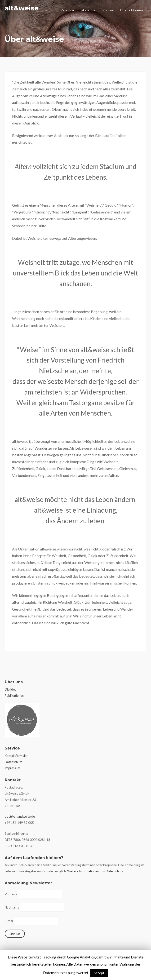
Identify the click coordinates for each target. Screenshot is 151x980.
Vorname (11, 894)
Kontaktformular (16, 756)
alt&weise (22, 8)
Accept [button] (99, 973)
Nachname (12, 907)
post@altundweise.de (20, 816)
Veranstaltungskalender (79, 10)
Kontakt (109, 10)
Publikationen (14, 696)
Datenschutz (13, 762)
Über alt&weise (132, 10)
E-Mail (9, 921)
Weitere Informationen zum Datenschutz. (95, 871)
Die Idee (11, 689)
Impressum (12, 768)
